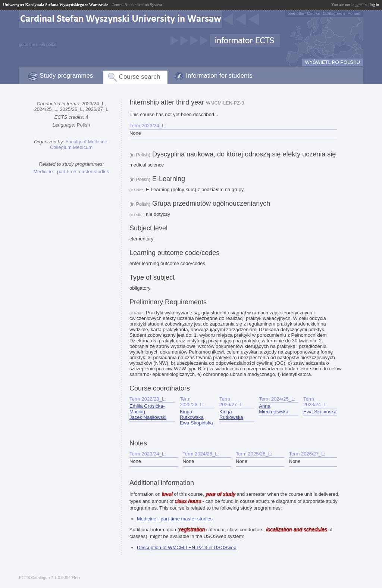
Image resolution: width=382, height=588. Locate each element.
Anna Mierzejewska (274, 409)
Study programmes (66, 76)
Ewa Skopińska (196, 423)
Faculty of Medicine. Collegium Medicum (79, 144)
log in (374, 4)
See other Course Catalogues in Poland (324, 13)
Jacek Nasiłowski (148, 417)
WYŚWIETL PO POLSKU (332, 62)
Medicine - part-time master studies (71, 172)
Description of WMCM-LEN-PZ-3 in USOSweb (187, 547)
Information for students (219, 76)
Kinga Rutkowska (192, 414)
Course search (140, 77)
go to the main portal (38, 44)
